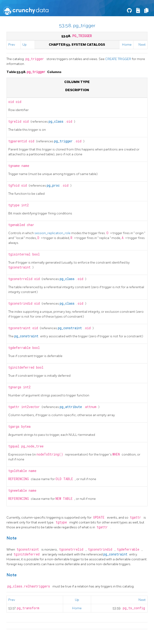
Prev (12, 45)
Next (142, 45)
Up (25, 45)
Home (127, 45)
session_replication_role (53, 233)
